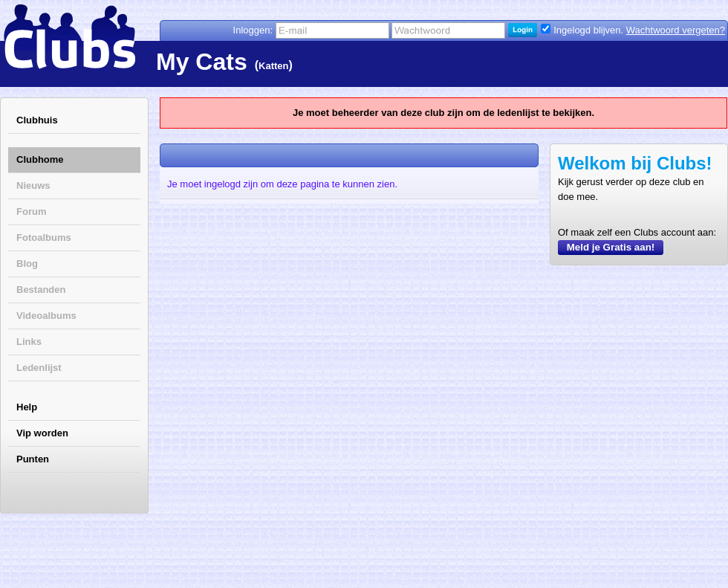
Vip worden (42, 433)
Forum (31, 211)
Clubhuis (37, 120)
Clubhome (40, 159)
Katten (273, 66)
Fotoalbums (44, 238)
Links (29, 342)
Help (27, 407)
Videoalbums (46, 316)
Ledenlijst (39, 368)
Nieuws (33, 185)
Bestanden (41, 290)
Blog (27, 264)
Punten (33, 459)
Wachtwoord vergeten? (676, 30)
